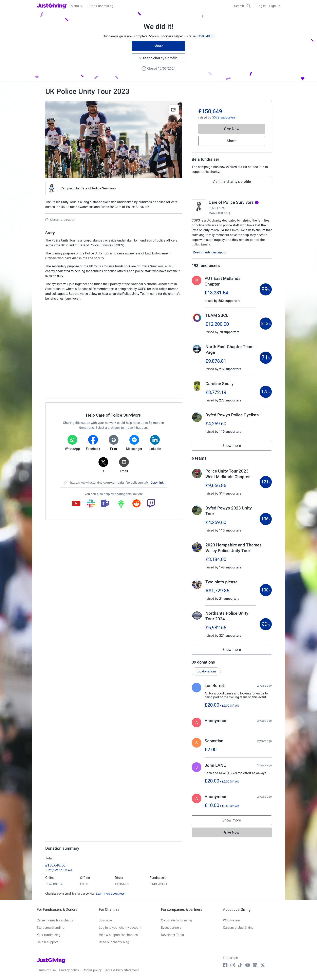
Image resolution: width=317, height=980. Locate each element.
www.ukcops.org (219, 213)
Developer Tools (172, 935)
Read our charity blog (114, 942)
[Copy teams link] (105, 504)
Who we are (231, 920)
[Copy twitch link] (151, 504)
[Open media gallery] (114, 140)
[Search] (242, 6)
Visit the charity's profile (158, 58)
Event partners (171, 928)
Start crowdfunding (51, 928)
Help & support (47, 942)
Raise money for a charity (55, 920)
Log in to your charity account (120, 928)
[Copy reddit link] (136, 504)
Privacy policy (69, 970)
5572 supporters (224, 117)
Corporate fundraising (176, 920)
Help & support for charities (118, 935)
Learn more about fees (110, 894)
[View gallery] (174, 109)
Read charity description (210, 252)
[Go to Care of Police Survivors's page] (199, 207)
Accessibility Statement (122, 970)
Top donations (206, 671)
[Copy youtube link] (76, 504)
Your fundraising (49, 935)
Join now (105, 920)
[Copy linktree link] (121, 505)
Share (158, 46)
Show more (236, 447)
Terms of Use (46, 970)
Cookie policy (92, 970)
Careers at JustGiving (238, 928)
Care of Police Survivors (98, 188)
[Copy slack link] (91, 504)
